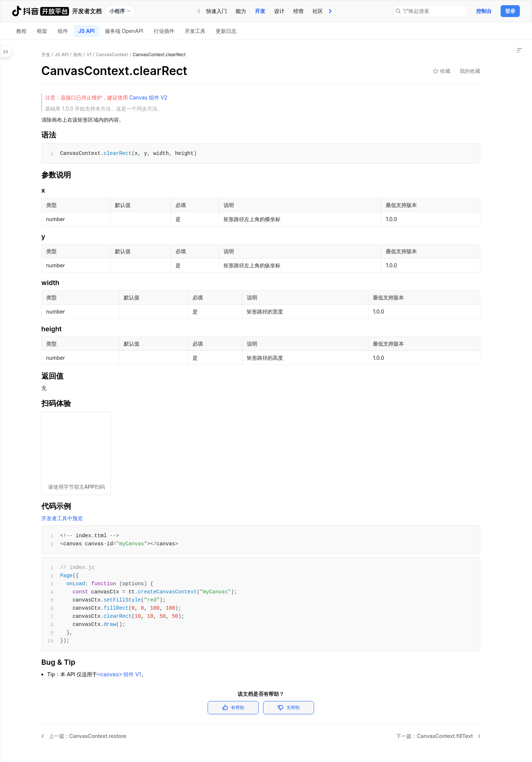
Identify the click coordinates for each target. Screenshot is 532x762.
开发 (260, 11)
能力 (241, 11)
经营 (299, 11)
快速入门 (216, 11)
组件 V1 (206, 674)
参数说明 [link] (458, 92)
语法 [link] (453, 82)
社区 (318, 11)
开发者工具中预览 (149, 518)
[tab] (216, 11)
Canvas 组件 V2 (235, 97)
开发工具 (195, 31)
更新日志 (226, 31)
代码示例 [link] (458, 123)
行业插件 (164, 31)
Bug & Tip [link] (460, 134)
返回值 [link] (456, 103)
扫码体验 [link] (458, 113)
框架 (42, 31)
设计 (279, 11)
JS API (86, 31)
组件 (63, 31)
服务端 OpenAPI (124, 31)
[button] (7, 82)
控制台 (484, 11)
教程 (21, 31)
